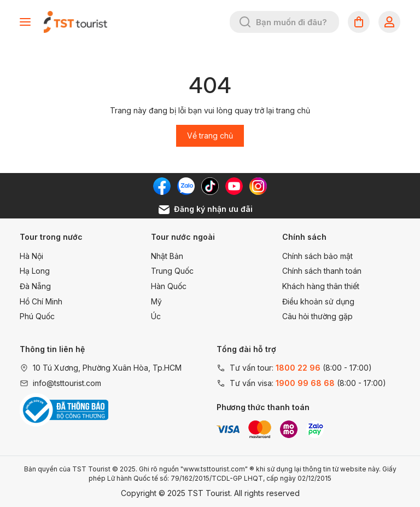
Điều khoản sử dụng (318, 301)
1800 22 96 (298, 368)
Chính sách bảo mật (317, 256)
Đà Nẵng (35, 286)
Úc (156, 316)
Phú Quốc (37, 316)
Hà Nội (31, 256)
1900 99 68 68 (305, 383)
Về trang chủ (210, 136)
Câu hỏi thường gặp (317, 316)
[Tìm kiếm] (245, 22)
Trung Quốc (172, 271)
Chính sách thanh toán (322, 271)
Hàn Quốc (169, 286)
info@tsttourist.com (67, 383)
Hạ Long (35, 271)
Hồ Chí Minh (41, 301)
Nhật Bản (167, 256)
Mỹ (156, 301)
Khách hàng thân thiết (321, 286)
